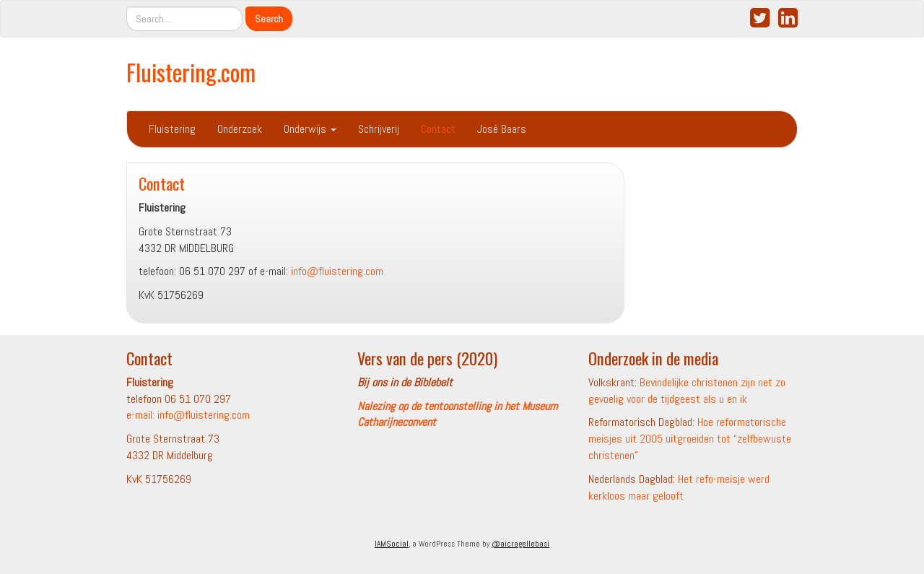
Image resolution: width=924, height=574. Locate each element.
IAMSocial (392, 544)
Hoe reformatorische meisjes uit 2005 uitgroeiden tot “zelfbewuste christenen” (690, 439)
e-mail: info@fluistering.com (188, 415)
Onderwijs (310, 129)
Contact (438, 129)
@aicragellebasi (520, 544)
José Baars (502, 129)
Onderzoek (240, 129)
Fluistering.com (191, 72)
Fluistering (172, 129)
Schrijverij (379, 129)
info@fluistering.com (337, 271)
